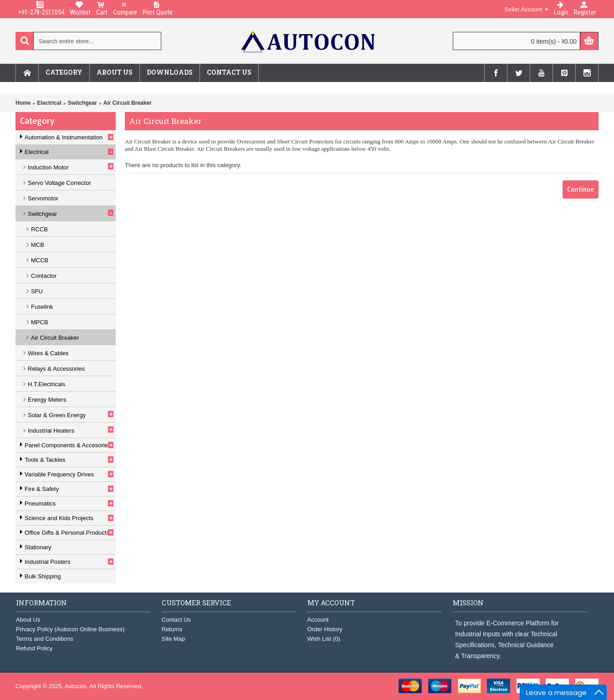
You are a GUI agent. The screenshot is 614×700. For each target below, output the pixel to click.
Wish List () (324, 639)
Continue (581, 189)
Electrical (49, 103)
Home (23, 103)
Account (318, 620)
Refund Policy (34, 648)
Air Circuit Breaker (128, 103)
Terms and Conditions (45, 639)
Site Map (173, 639)
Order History (325, 629)
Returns (172, 629)
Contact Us (176, 620)
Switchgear (82, 103)
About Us (28, 620)
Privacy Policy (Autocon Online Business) (70, 629)
